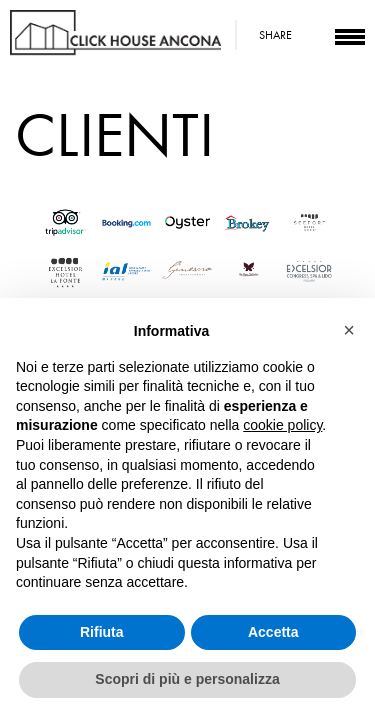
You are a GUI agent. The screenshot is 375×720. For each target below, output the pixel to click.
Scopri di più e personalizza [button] (187, 679)
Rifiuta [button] (102, 632)
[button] (349, 330)
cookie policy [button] (282, 425)
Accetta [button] (273, 632)
